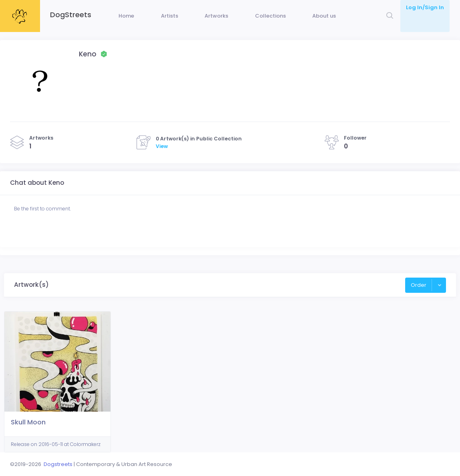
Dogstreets (58, 464)
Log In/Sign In (425, 7)
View (162, 158)
